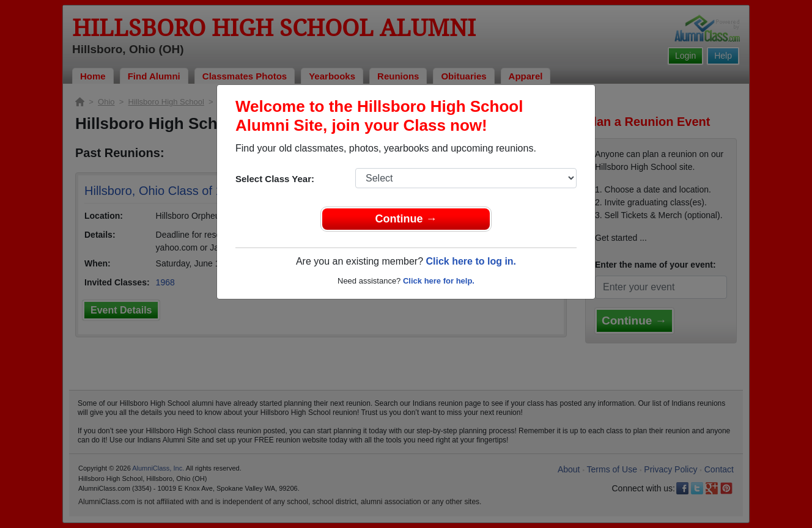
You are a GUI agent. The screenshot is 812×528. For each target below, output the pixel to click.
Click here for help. (439, 281)
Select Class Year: (275, 179)
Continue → (406, 219)
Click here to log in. (471, 261)
